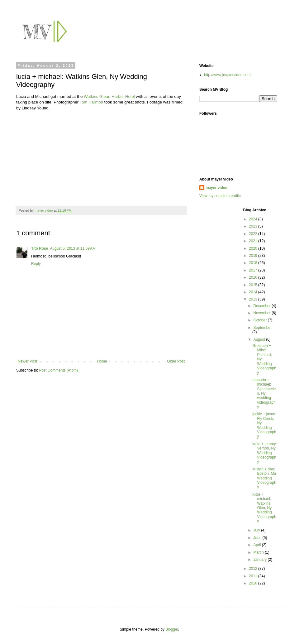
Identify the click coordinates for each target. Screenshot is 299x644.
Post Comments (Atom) (58, 370)
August (260, 339)
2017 (254, 270)
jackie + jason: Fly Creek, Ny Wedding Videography (264, 425)
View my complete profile (220, 196)
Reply (36, 264)
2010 (254, 583)
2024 (254, 219)
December (262, 306)
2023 (254, 226)
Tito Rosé (40, 248)
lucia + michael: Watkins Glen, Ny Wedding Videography (264, 508)
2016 (254, 277)
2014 (254, 292)
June (258, 538)
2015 (254, 285)
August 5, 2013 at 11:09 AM (73, 248)
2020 (254, 248)
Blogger (172, 629)
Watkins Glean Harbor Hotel (109, 96)
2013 (254, 299)
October (260, 320)
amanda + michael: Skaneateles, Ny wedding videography (264, 393)
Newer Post (27, 361)
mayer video (216, 188)
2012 (254, 569)
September (262, 328)
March (259, 552)
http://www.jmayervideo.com (227, 75)
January (260, 560)
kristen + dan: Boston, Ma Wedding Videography (264, 478)
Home (102, 361)
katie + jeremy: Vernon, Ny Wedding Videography (264, 453)
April (257, 545)
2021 (254, 241)
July (257, 530)
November (262, 313)
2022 (254, 234)
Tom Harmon (91, 102)
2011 (254, 576)
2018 (254, 263)
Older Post (176, 361)
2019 (254, 256)
